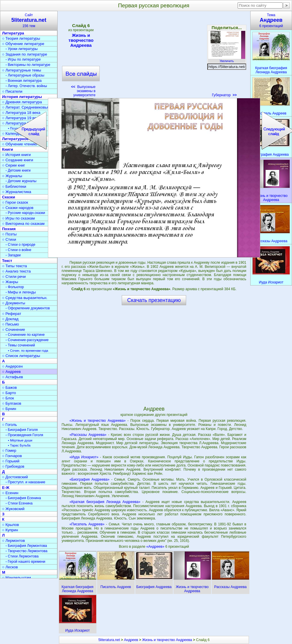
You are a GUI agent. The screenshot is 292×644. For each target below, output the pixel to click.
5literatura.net (109, 640)
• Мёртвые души (20, 440)
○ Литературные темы (22, 70)
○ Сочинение (14, 330)
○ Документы (14, 303)
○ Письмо (11, 324)
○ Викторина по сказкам (23, 224)
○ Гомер (9, 450)
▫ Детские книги (18, 170)
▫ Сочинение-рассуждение (27, 340)
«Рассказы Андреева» (88, 435)
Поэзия (9, 229)
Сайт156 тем (29, 20)
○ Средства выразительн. (25, 298)
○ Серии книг (14, 165)
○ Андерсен (12, 366)
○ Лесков (10, 567)
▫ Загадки (13, 255)
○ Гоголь (10, 425)
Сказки (9, 197)
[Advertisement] (154, 56)
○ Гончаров (12, 456)
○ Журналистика (17, 192)
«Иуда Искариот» (84, 457)
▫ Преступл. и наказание (25, 482)
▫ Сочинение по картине (25, 335)
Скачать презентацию (154, 300)
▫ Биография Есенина (23, 498)
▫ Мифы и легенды (21, 292)
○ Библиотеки (14, 186)
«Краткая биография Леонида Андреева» (105, 502)
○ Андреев (11, 372)
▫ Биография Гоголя (22, 430)
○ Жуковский (13, 509)
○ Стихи (9, 239)
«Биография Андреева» (89, 479)
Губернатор (224, 95)
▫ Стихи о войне (18, 250)
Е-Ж (6, 488)
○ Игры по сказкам (18, 218)
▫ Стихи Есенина (19, 503)
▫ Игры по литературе (23, 59)
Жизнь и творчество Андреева (81, 40)
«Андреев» (156, 547)
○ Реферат (12, 314)
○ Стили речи (14, 277)
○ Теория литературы (21, 38)
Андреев (131, 640)
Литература (13, 33)
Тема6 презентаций (271, 20)
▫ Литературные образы (25, 75)
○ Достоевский (15, 477)
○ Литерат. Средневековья (26, 107)
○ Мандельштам (16, 578)
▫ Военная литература (24, 81)
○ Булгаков (12, 403)
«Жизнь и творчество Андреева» (97, 421)
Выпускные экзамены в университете (83, 91)
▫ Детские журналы (21, 181)
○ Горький (11, 461)
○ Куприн (10, 530)
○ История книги (16, 155)
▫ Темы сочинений (20, 345)
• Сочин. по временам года (28, 351)
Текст (7, 261)
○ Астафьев (12, 377)
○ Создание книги (18, 160)
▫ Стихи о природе (20, 245)
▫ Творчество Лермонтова (26, 551)
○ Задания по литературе (25, 54)
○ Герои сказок (15, 202)
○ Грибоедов (13, 466)
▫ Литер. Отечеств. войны (26, 86)
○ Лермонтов (14, 541)
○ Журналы (12, 176)
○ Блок (8, 398)
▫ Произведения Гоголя (24, 435)
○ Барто (9, 393)
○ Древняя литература (22, 102)
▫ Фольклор (15, 287)
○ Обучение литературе (23, 44)
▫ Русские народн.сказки (25, 213)
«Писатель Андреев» (87, 524)
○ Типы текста (15, 266)
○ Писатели (12, 91)
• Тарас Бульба (19, 445)
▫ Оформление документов (28, 308)
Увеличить (227, 59)
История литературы (22, 97)
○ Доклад (10, 319)
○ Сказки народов (18, 208)
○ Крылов (10, 525)
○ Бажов (9, 387)
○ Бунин (9, 409)
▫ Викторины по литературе (28, 65)
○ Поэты (9, 234)
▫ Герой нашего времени (25, 562)
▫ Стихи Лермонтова (22, 556)
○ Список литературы (21, 356)
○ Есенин (10, 493)
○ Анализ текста (16, 271)
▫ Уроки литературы (22, 49)
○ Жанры (10, 282)
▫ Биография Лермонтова (26, 546)
